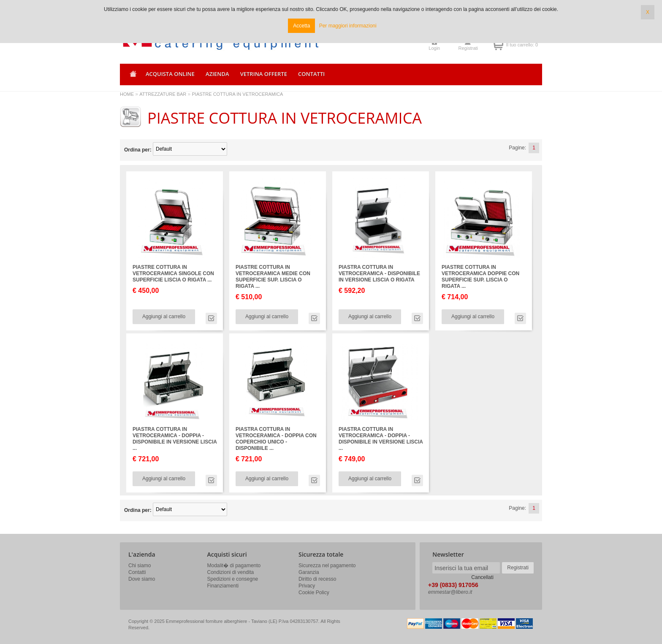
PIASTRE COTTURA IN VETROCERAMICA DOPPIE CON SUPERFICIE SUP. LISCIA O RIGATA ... (480, 277)
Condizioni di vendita (231, 572)
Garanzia (309, 572)
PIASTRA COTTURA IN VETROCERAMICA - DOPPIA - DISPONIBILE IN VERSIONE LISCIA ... (175, 439)
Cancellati (482, 577)
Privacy (307, 586)
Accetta (301, 26)
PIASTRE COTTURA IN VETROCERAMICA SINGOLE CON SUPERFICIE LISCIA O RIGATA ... (173, 273)
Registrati (468, 48)
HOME (127, 94)
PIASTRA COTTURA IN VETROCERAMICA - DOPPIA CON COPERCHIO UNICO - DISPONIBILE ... (276, 439)
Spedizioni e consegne (233, 579)
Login (434, 48)
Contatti (137, 572)
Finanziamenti (223, 586)
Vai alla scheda (211, 318)
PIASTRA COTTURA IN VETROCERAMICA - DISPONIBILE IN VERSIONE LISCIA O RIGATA (379, 273)
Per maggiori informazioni (348, 26)
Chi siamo (140, 566)
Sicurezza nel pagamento (327, 566)
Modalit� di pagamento (234, 566)
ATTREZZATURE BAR (163, 94)
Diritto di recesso (317, 579)
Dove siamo (142, 579)
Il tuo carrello (498, 45)
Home (132, 77)
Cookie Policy (314, 593)
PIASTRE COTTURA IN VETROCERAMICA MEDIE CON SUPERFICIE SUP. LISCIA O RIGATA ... (273, 277)
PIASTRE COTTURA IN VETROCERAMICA (238, 94)
